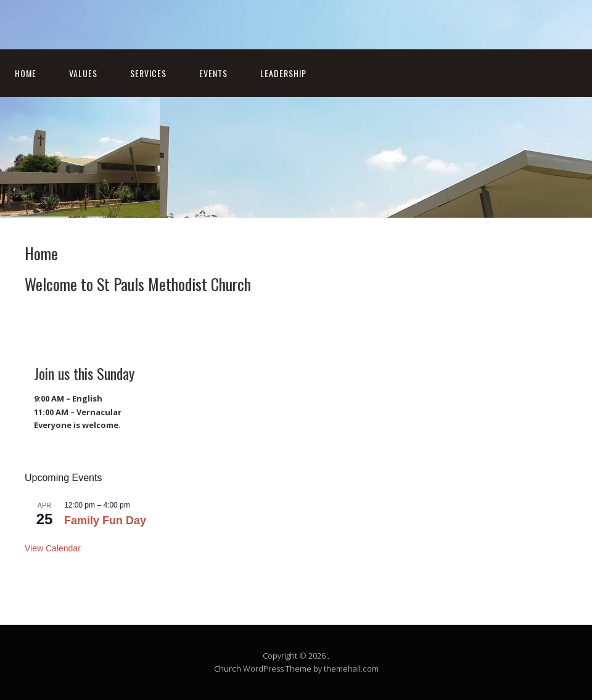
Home (26, 73)
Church (228, 669)
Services (148, 73)
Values (83, 73)
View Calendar (53, 548)
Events (213, 73)
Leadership (283, 73)
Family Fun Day (105, 521)
